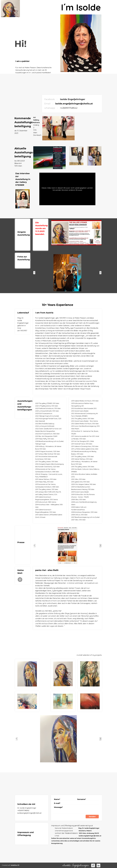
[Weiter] (100, 273)
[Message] (76, 810)
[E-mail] (76, 803)
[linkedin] (98, 865)
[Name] (64, 799)
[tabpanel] (36, 67)
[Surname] (88, 799)
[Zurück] (34, 273)
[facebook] (93, 865)
